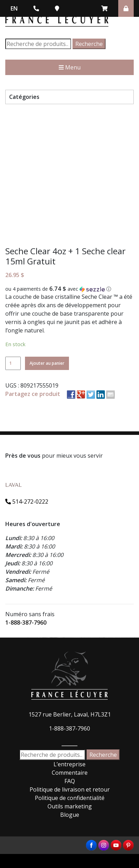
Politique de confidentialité (70, 798)
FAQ (70, 781)
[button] (69, 289)
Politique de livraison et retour (70, 789)
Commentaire (70, 773)
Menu (70, 67)
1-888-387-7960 (26, 623)
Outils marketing (70, 806)
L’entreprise (69, 764)
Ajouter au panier (47, 363)
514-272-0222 (27, 502)
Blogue (70, 815)
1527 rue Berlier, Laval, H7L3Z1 (70, 714)
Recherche (89, 44)
